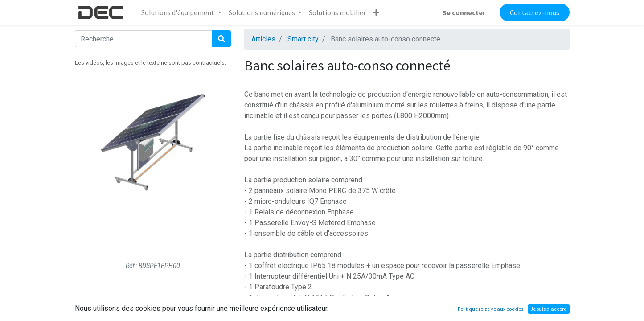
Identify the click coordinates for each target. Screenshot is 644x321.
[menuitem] (337, 12)
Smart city (303, 39)
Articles (263, 39)
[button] (376, 12)
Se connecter (464, 12)
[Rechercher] (222, 39)
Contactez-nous (535, 12)
